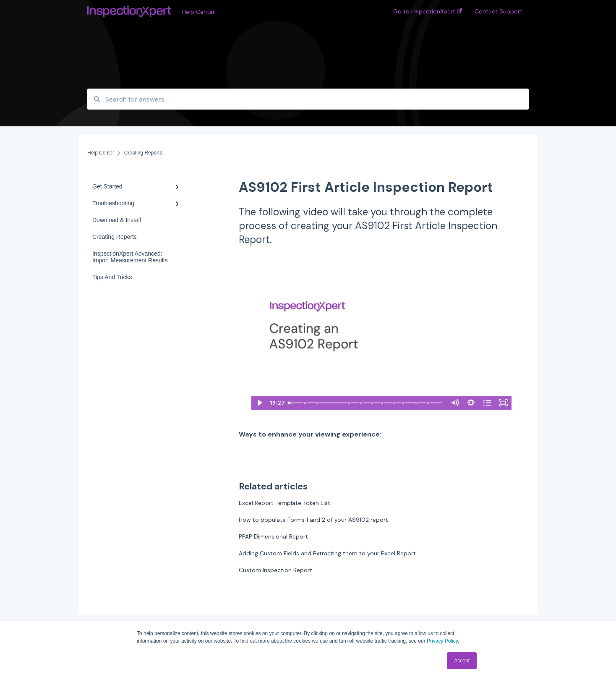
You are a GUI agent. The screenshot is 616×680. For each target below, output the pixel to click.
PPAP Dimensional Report (273, 536)
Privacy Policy (442, 641)
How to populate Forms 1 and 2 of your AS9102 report (313, 520)
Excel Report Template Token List (285, 503)
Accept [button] (462, 661)
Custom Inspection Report (275, 570)
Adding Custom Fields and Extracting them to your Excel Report (327, 553)
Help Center (198, 12)
